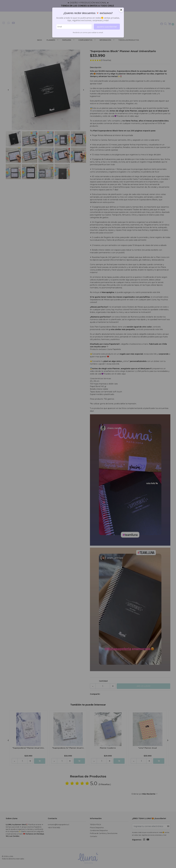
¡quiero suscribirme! (107, 27)
